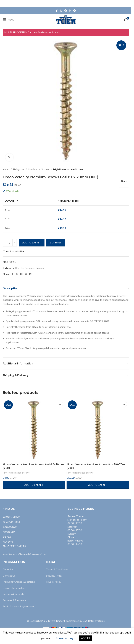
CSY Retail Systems (94, 621)
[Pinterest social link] (66, 11)
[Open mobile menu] (9, 20)
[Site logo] (66, 19)
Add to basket (32, 243)
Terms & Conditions (57, 569)
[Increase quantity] (15, 243)
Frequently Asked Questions (19, 582)
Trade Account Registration (18, 606)
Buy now (56, 243)
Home (6, 169)
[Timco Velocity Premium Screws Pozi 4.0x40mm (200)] (34, 430)
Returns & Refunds (13, 594)
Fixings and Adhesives (25, 169)
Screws (45, 169)
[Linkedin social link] (70, 11)
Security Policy (54, 576)
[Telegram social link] (75, 11)
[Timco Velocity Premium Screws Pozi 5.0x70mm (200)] (98, 430)
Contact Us (9, 576)
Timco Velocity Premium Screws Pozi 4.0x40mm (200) (33, 466)
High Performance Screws (68, 169)
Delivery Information (14, 588)
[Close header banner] (127, 4)
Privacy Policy (53, 582)
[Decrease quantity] (5, 243)
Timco (123, 181)
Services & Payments (14, 600)
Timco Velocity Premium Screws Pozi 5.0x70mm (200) (97, 466)
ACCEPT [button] (86, 638)
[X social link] (61, 11)
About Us (8, 569)
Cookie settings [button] (65, 638)
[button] (34, 485)
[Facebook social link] (57, 11)
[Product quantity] (10, 243)
